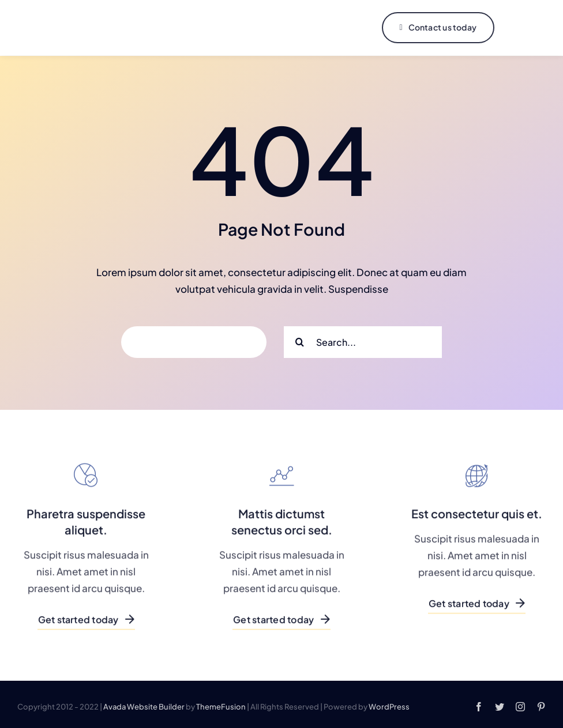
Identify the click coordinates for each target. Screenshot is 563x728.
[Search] (300, 341)
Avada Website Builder (144, 706)
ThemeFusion (221, 706)
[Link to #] (521, 28)
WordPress (389, 706)
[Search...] (363, 341)
